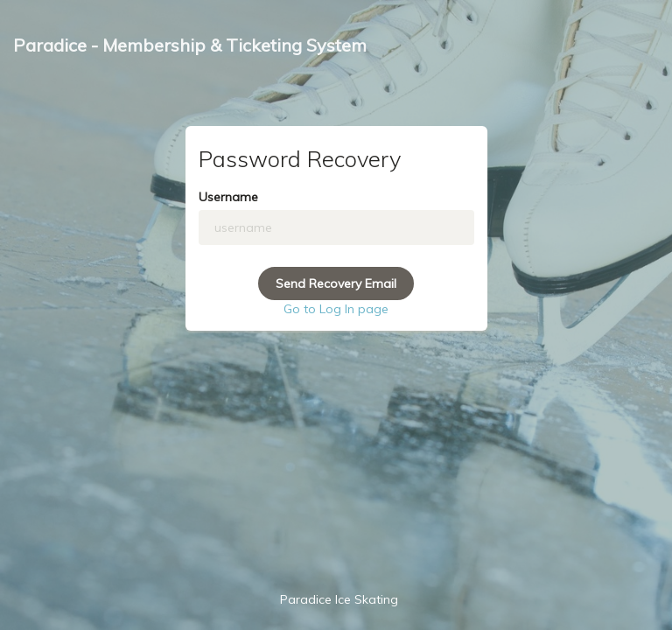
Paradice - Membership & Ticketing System (190, 45)
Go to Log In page (336, 309)
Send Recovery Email (336, 283)
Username (228, 197)
